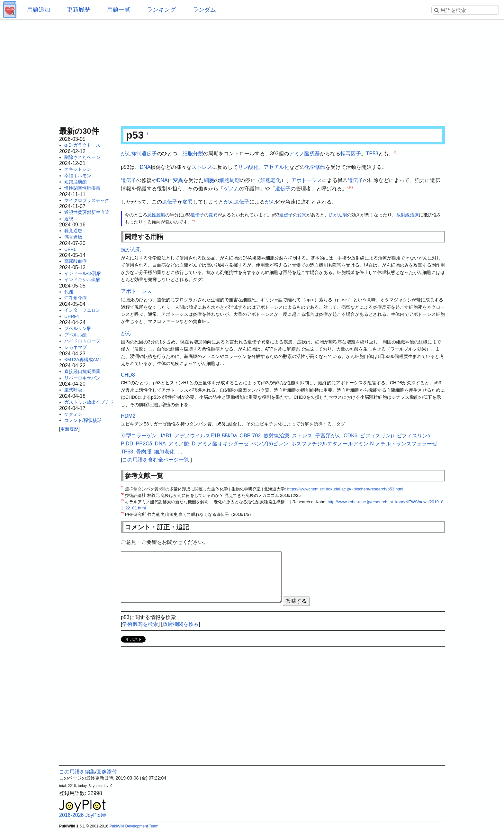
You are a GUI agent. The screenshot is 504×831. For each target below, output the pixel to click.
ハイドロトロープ (82, 341)
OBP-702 (250, 436)
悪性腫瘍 (156, 215)
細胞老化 (271, 180)
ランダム (204, 10)
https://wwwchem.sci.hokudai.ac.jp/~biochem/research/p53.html (345, 489)
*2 (349, 187)
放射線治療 (408, 215)
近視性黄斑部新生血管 (87, 212)
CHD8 (128, 375)
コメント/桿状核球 (83, 420)
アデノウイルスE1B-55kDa (206, 436)
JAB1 (166, 436)
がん (270, 202)
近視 (69, 219)
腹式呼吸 (73, 390)
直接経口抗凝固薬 (82, 371)
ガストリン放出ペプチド (89, 402)
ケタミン (73, 414)
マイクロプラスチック (87, 200)
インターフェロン (82, 310)
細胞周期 (230, 180)
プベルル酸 (76, 335)
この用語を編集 (77, 772)
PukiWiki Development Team (134, 826)
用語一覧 (119, 10)
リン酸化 (248, 167)
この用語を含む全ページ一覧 (156, 460)
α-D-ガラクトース (82, 145)
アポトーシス (307, 180)
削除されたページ (82, 157)
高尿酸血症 (76, 261)
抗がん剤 (338, 215)
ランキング (161, 10)
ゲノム (231, 189)
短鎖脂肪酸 (76, 182)
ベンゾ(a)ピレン (270, 444)
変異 (178, 180)
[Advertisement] (252, 71)
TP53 (372, 154)
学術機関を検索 (140, 624)
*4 (194, 221)
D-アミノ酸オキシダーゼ (220, 444)
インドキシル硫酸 (82, 279)
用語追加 (39, 10)
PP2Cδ (144, 444)
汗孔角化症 (76, 298)
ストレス (202, 167)
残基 (315, 154)
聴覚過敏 (73, 231)
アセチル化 (276, 167)
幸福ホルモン (78, 176)
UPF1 (70, 249)
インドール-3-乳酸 (83, 273)
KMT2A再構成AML (83, 360)
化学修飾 (315, 167)
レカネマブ (76, 347)
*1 (395, 152)
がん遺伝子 (237, 202)
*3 (351, 187)
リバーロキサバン (82, 378)
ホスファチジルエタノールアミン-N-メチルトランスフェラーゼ (364, 444)
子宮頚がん (328, 436)
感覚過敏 (73, 237)
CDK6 (351, 436)
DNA (145, 167)
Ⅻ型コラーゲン (139, 436)
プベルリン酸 (78, 328)
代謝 (69, 292)
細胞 (209, 180)
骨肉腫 (144, 452)
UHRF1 (72, 316)
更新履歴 (78, 10)
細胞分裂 (193, 154)
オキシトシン (78, 169)
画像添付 (107, 772)
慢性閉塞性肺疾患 (82, 188)
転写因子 (351, 154)
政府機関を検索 (181, 624)
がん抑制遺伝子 (139, 154)
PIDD (127, 444)
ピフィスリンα (414, 436)
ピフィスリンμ (377, 436)
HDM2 (128, 416)
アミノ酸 (299, 154)
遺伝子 (129, 180)
